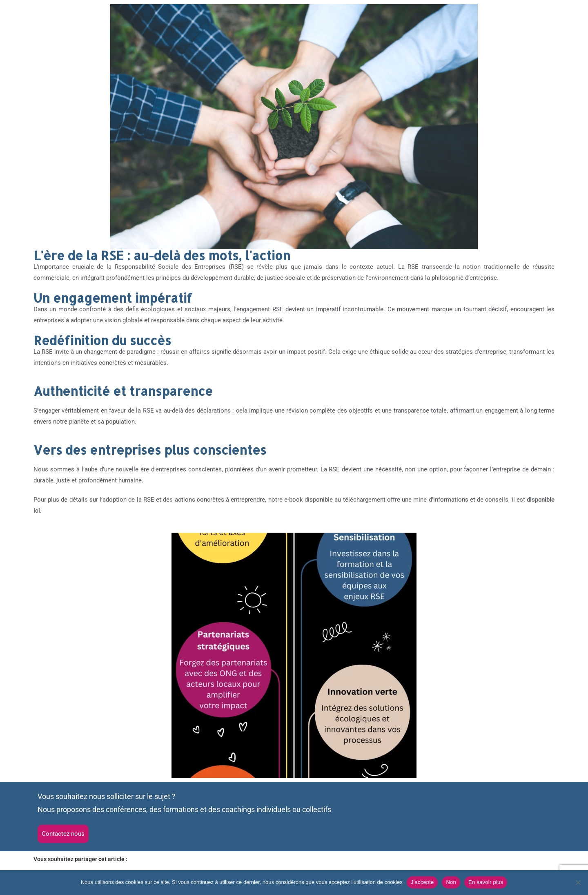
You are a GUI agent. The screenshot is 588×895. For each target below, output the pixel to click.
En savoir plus (486, 882)
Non (451, 882)
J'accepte (422, 882)
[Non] (578, 882)
